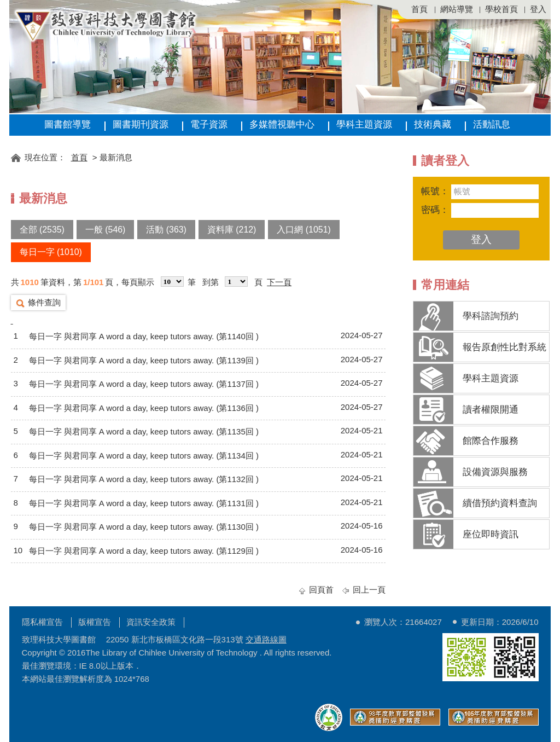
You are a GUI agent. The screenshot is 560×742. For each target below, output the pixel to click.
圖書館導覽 (68, 124)
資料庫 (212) (232, 230)
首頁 (419, 9)
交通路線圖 (266, 639)
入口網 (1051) (304, 230)
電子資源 (209, 124)
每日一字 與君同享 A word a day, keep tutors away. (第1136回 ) (144, 408)
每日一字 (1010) (51, 252)
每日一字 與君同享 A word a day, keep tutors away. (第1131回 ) (144, 503)
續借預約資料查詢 (500, 503)
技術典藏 (433, 124)
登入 (538, 9)
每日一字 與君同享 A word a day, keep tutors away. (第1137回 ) (144, 384)
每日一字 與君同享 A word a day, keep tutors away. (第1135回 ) (144, 431)
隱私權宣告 (42, 622)
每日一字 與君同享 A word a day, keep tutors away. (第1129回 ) (144, 551)
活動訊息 (492, 124)
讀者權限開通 (491, 410)
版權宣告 (95, 622)
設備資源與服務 (495, 472)
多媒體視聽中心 (282, 124)
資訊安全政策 (151, 622)
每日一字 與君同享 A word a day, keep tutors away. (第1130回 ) (144, 527)
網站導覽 (457, 9)
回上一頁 (369, 590)
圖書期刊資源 (141, 124)
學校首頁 (501, 9)
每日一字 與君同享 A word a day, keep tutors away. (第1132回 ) (144, 479)
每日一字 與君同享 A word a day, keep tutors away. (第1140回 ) (144, 336)
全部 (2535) (42, 230)
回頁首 (321, 590)
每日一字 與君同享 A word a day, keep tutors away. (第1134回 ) (144, 456)
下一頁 (279, 282)
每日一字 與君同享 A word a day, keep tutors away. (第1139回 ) (144, 360)
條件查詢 (44, 302)
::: (14, 141)
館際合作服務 (491, 441)
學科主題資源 (364, 124)
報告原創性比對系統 (504, 347)
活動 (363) (166, 230)
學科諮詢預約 (491, 316)
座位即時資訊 (491, 534)
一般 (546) (106, 230)
